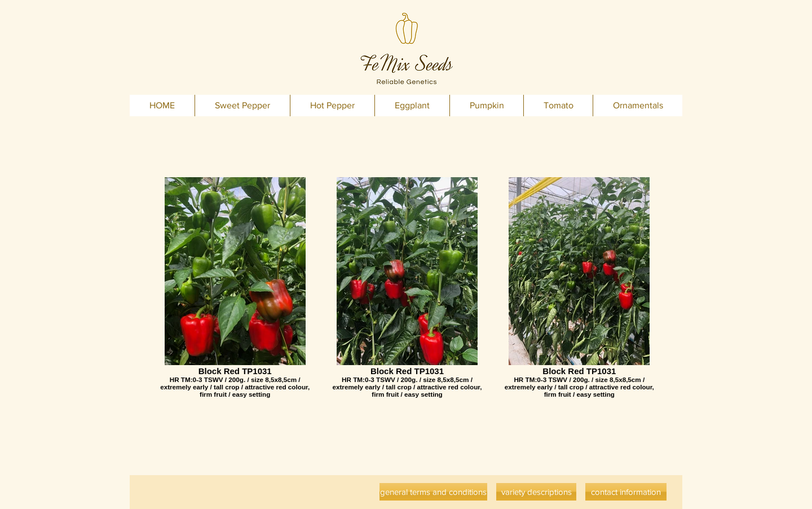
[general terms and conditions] (433, 492)
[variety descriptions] (536, 492)
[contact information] (626, 492)
